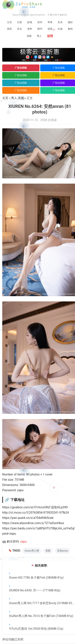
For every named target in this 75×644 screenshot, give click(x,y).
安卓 (60, 22)
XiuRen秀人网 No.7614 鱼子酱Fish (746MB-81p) (41, 616)
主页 (9, 22)
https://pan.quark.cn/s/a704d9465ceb (28, 518)
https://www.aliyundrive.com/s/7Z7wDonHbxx (33, 523)
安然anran (63, 551)
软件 (40, 22)
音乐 (20, 29)
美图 (29, 36)
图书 (40, 29)
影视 (30, 22)
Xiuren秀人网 (32, 551)
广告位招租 (21, 68)
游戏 (50, 29)
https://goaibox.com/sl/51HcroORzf (26, 507)
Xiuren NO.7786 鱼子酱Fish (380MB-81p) (36, 578)
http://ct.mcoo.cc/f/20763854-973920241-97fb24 (36, 513)
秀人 (39, 36)
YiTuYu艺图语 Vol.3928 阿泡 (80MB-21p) (36, 629)
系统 (9, 29)
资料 (30, 29)
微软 (70, 22)
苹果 (50, 22)
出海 (60, 29)
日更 (20, 22)
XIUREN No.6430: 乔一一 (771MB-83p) (35, 590)
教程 (70, 29)
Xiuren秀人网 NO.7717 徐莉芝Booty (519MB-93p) (42, 603)
